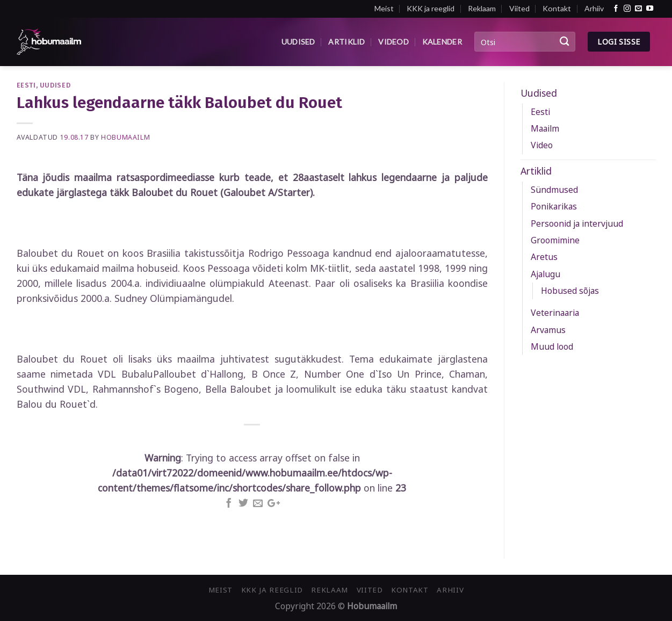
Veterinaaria (555, 313)
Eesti (26, 85)
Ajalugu (545, 274)
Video (542, 145)
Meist (384, 8)
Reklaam (482, 8)
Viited (519, 8)
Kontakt (557, 8)
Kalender (442, 42)
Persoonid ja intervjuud (577, 223)
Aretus (544, 257)
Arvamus (548, 330)
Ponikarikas (554, 206)
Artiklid (346, 42)
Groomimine (555, 240)
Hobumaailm (125, 137)
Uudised (298, 42)
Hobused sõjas (570, 291)
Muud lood (552, 346)
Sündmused (554, 190)
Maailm (545, 128)
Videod (393, 42)
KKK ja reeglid (431, 8)
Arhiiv (594, 8)
